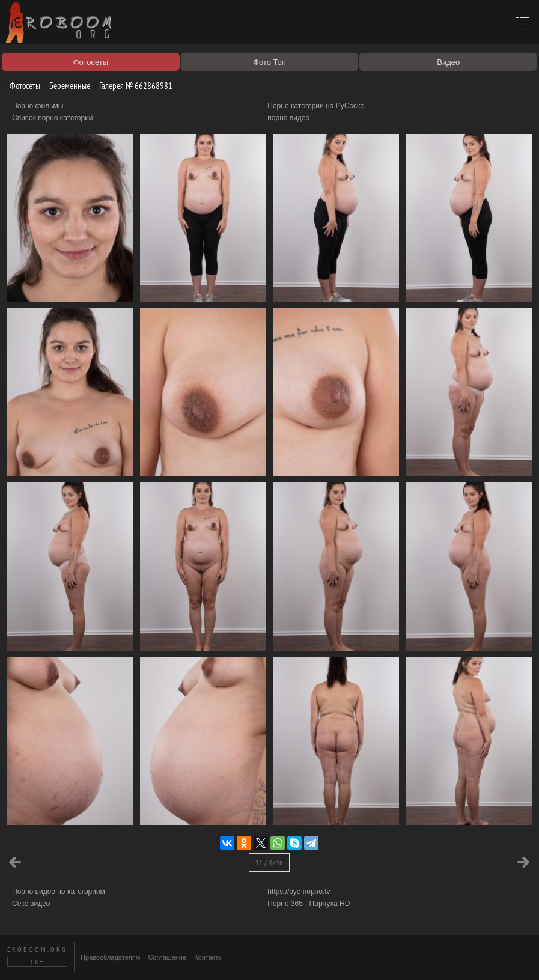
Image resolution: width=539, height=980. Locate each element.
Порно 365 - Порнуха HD (309, 904)
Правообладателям (110, 957)
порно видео (288, 118)
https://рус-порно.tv (299, 892)
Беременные (65, 86)
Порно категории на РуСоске (316, 106)
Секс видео (31, 904)
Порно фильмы (38, 106)
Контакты (209, 957)
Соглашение (167, 957)
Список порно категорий (53, 118)
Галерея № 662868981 (131, 86)
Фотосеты (20, 86)
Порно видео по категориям (59, 892)
